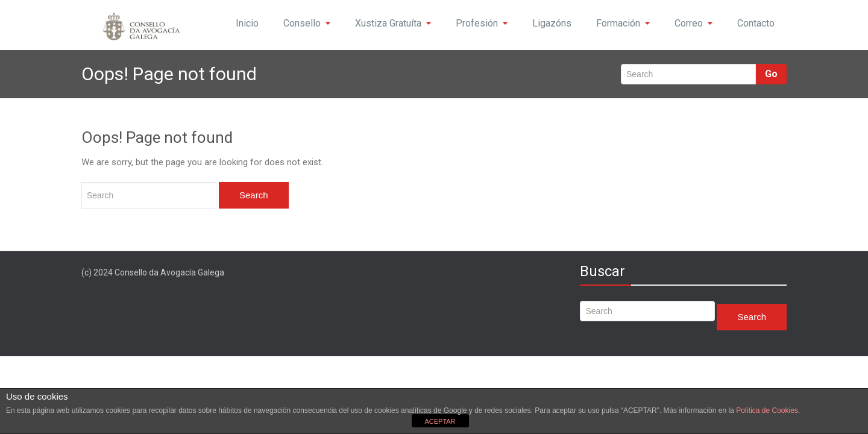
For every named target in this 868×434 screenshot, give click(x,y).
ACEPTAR (440, 421)
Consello (307, 23)
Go (771, 74)
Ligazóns (552, 23)
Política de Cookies (767, 410)
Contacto (756, 23)
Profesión (482, 23)
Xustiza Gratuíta (393, 23)
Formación (623, 23)
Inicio (247, 23)
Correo (693, 23)
